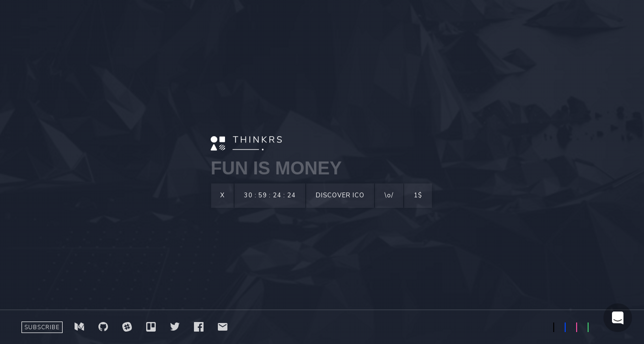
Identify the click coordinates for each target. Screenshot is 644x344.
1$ (418, 195)
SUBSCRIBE (42, 327)
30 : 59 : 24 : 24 (270, 195)
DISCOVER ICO (340, 195)
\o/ (389, 195)
